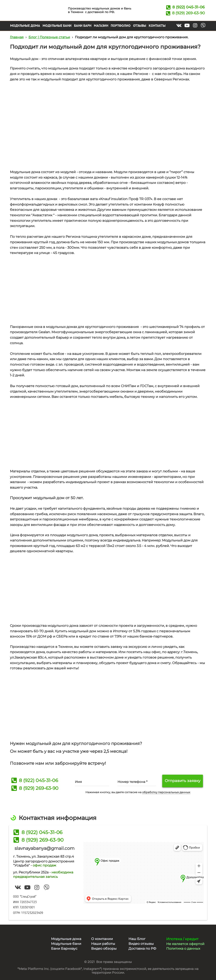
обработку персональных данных (166, 792)
